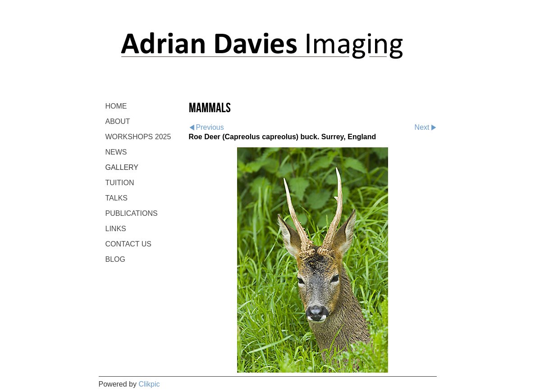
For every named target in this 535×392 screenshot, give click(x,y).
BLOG (115, 259)
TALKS (117, 198)
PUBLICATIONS (132, 213)
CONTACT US (129, 244)
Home (116, 106)
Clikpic (149, 384)
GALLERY (122, 167)
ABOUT (118, 121)
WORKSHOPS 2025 (138, 137)
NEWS (116, 152)
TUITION (120, 183)
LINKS (116, 229)
